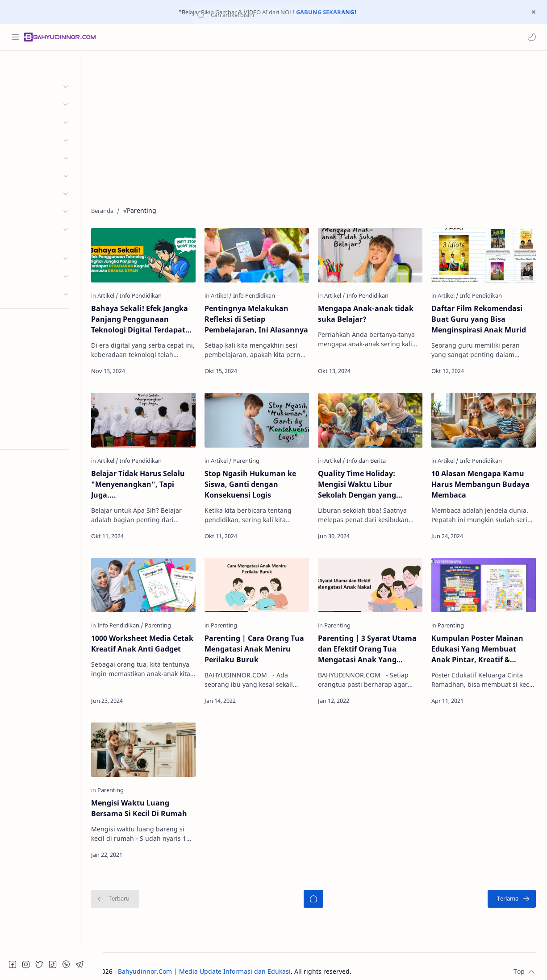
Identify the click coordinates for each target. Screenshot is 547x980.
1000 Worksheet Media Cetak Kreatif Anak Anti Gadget (156, 641)
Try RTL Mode (29, 436)
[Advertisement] (325, 127)
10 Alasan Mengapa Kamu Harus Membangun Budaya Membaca (486, 479)
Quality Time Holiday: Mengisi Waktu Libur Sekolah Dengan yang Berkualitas (369, 480)
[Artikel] (131, 294)
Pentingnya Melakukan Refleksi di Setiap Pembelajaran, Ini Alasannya (263, 318)
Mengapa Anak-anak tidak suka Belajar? (377, 312)
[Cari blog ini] (185, 37)
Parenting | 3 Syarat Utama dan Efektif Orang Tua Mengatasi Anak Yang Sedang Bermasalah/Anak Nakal (379, 641)
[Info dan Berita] (378, 456)
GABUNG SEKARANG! (326, 12)
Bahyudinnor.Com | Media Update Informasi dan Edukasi (227, 961)
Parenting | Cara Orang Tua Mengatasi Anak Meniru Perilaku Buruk (264, 641)
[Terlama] (512, 888)
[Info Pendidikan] (163, 294)
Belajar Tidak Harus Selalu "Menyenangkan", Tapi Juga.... (161, 479)
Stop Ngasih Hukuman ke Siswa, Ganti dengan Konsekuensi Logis (267, 479)
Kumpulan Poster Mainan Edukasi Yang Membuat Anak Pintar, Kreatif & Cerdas (483, 641)
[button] (531, 37)
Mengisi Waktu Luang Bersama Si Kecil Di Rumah (162, 797)
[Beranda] (325, 888)
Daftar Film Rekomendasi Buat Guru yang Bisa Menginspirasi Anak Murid (484, 317)
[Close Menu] (533, 12)
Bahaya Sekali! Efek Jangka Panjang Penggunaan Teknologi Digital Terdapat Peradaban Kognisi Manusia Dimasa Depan (162, 318)
